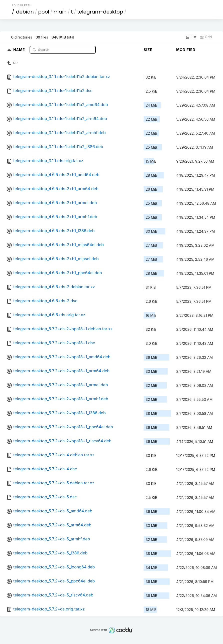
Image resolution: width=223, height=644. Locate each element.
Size (148, 50)
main (60, 12)
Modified (186, 50)
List (191, 37)
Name (20, 49)
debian (25, 12)
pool (44, 12)
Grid (206, 37)
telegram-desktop (100, 12)
